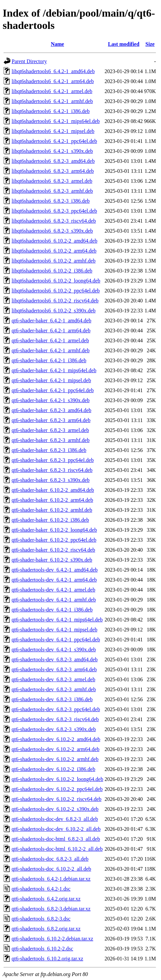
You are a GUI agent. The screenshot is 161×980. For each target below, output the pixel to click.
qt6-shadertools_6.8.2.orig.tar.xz (46, 929)
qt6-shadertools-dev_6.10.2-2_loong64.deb (57, 779)
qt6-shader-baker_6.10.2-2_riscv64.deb (53, 550)
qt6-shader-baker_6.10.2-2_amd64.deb (53, 490)
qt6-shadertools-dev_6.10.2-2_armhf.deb (55, 759)
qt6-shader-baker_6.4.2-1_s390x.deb (51, 400)
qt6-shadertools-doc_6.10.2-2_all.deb (51, 869)
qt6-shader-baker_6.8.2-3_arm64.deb (51, 420)
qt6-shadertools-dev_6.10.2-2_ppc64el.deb (57, 789)
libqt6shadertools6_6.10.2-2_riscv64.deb (55, 301)
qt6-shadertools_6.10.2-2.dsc (42, 949)
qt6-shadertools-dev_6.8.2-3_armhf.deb (54, 689)
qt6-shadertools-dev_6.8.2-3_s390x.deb (54, 729)
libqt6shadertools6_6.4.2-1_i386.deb (51, 111)
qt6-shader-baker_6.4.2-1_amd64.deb (51, 321)
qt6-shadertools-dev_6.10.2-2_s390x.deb (55, 809)
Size (150, 44)
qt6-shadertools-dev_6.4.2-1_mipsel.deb (54, 630)
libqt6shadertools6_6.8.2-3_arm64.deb (53, 171)
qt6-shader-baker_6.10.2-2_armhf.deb (52, 510)
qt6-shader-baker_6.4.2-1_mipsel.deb (51, 380)
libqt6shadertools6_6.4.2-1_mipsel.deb (53, 131)
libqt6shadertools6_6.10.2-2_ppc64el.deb (56, 291)
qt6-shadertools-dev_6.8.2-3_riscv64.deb (55, 719)
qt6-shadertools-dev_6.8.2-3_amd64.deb (55, 659)
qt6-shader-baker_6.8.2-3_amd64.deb (51, 410)
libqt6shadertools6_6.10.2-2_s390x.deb (54, 311)
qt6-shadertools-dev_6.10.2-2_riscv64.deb (57, 799)
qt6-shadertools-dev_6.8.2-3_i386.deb (52, 699)
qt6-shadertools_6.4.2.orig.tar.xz (46, 899)
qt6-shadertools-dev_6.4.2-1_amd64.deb (55, 570)
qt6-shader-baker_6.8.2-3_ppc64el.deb (53, 460)
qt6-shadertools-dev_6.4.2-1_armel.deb (53, 590)
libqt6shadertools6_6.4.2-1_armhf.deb (52, 101)
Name (57, 44)
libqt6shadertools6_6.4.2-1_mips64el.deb (56, 121)
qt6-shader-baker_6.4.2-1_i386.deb (49, 360)
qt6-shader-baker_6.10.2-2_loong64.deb (54, 530)
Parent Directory (29, 61)
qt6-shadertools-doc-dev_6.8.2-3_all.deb (55, 819)
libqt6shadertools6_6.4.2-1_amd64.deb (53, 71)
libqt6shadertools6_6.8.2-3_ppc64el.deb (54, 211)
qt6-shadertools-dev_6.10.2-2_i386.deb (53, 769)
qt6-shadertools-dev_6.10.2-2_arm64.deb (55, 749)
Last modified (124, 44)
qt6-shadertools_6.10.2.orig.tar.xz (47, 959)
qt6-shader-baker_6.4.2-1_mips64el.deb (54, 370)
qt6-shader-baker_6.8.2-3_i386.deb (49, 450)
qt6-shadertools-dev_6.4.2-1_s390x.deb (54, 650)
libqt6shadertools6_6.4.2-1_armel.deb (52, 91)
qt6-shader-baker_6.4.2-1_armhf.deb (51, 350)
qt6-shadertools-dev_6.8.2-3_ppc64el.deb (56, 709)
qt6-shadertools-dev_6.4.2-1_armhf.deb (54, 600)
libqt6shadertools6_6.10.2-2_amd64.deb (54, 241)
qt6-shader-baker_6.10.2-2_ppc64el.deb (54, 540)
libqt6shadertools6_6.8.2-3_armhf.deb (52, 191)
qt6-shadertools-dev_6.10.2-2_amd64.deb (56, 739)
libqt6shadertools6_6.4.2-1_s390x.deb (52, 151)
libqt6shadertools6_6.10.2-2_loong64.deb (56, 281)
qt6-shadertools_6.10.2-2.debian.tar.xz (52, 939)
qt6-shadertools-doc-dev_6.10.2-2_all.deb (56, 829)
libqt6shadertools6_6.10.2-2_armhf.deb (54, 261)
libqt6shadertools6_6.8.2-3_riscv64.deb (54, 221)
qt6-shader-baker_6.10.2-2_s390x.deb (52, 560)
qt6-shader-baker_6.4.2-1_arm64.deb (51, 330)
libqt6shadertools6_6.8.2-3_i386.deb (51, 201)
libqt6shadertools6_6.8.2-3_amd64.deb (53, 161)
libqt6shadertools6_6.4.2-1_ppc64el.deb (54, 141)
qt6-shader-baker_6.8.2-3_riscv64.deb (52, 470)
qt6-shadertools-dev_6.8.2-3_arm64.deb (54, 669)
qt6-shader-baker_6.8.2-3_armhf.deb (51, 440)
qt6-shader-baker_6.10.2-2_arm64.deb (52, 500)
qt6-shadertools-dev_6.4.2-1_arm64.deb (54, 580)
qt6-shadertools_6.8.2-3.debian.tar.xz (51, 909)
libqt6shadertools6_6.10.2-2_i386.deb (52, 271)
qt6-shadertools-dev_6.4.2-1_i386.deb (52, 610)
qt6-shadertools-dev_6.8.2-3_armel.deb (53, 679)
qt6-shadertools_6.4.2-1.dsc (41, 889)
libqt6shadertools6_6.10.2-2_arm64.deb (54, 251)
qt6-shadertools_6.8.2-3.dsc (41, 919)
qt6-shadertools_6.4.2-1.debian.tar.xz (51, 879)
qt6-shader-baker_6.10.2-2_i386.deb (50, 520)
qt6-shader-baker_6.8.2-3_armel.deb (50, 430)
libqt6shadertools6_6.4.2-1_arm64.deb (53, 81)
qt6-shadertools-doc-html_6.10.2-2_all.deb (57, 849)
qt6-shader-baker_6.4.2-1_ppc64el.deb (53, 390)
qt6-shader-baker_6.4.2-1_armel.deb (50, 340)
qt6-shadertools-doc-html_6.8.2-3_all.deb (56, 839)
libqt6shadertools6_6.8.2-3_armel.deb (52, 181)
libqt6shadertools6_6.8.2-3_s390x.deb (52, 231)
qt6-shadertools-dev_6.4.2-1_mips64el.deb (57, 620)
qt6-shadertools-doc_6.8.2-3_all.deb (50, 859)
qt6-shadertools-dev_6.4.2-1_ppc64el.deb (56, 640)
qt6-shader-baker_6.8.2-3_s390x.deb (51, 480)
